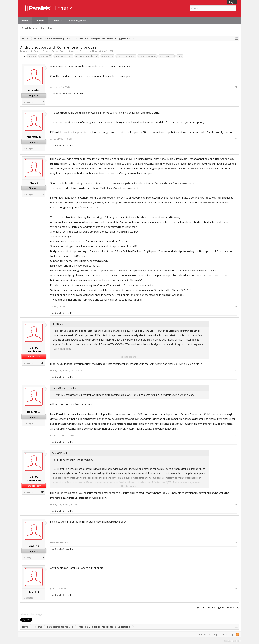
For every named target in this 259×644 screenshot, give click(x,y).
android (32, 56)
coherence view (147, 56)
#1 (236, 87)
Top (232, 634)
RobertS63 (34, 412)
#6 (236, 505)
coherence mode (126, 56)
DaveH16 (34, 546)
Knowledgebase (78, 20)
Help (215, 634)
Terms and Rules (232, 641)
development (166, 56)
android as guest (63, 56)
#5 (236, 435)
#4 (236, 371)
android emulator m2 (87, 56)
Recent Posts (47, 28)
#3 (236, 307)
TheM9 (55, 94)
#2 (236, 139)
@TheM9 (58, 364)
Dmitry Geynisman (34, 350)
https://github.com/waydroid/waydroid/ (116, 188)
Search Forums (29, 28)
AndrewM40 (34, 137)
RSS (237, 634)
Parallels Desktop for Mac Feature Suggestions (57, 51)
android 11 (46, 56)
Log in (232, 2)
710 (42, 363)
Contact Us (204, 634)
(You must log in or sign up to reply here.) (218, 607)
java (179, 56)
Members (56, 20)
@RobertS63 (64, 493)
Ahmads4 (96, 51)
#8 (236, 589)
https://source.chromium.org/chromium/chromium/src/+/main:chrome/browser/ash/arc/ (144, 183)
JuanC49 (34, 592)
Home (25, 20)
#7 (236, 542)
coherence (107, 56)
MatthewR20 (69, 94)
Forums (40, 20)
